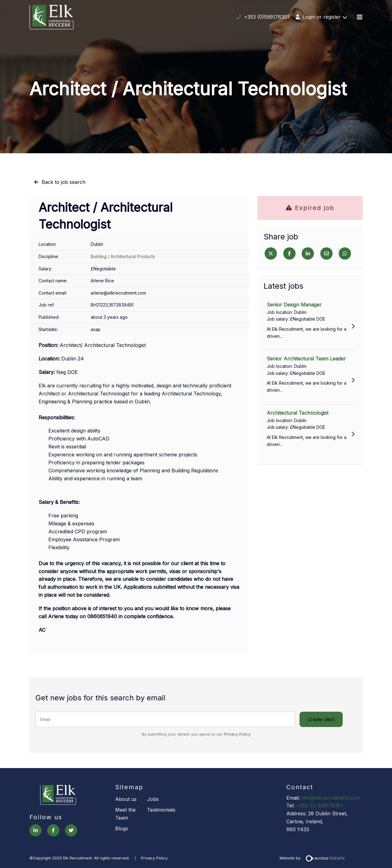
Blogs (122, 828)
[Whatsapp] (345, 253)
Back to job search (64, 182)
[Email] (326, 253)
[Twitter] (271, 253)
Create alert (321, 719)
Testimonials (161, 809)
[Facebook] (289, 253)
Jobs (153, 799)
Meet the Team (125, 813)
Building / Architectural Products (123, 256)
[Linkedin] (308, 253)
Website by (314, 858)
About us (126, 799)
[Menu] (360, 17)
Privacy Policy (237, 734)
